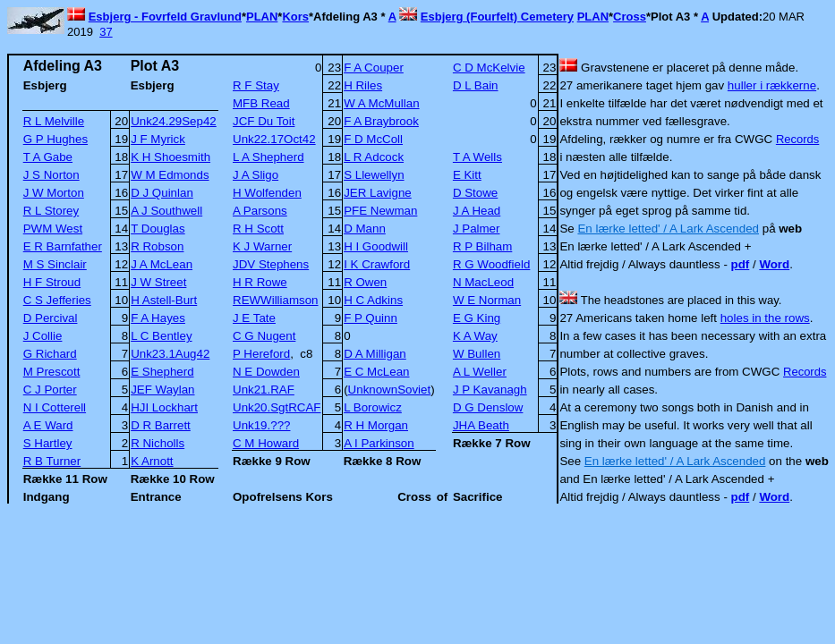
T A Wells (477, 157)
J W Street (158, 282)
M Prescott (52, 372)
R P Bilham (482, 246)
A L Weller (480, 372)
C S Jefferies (57, 300)
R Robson (157, 246)
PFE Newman (380, 211)
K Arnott (152, 461)
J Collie (43, 336)
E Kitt (467, 175)
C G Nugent (264, 336)
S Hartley (48, 443)
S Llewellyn (374, 175)
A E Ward (48, 425)
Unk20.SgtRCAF (277, 407)
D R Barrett (161, 425)
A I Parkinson (379, 443)
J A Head (477, 211)
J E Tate (254, 318)
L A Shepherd (268, 157)
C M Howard (266, 443)
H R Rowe (260, 282)
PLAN (262, 17)
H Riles (363, 85)
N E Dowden (266, 372)
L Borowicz (373, 407)
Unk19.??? (261, 425)
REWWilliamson (276, 300)
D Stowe (475, 193)
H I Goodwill (376, 246)
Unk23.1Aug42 (170, 354)
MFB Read (261, 103)
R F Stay (256, 85)
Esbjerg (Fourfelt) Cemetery (497, 17)
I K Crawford (377, 264)
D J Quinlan (162, 193)
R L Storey (51, 211)
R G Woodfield (491, 264)
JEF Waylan (162, 390)
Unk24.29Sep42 (174, 121)
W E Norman (487, 300)
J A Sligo (256, 175)
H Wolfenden (267, 193)
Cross (630, 17)
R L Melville (54, 121)
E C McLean (376, 372)
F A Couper (374, 68)
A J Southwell (166, 211)
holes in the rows (765, 318)
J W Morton (54, 193)
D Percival (51, 318)
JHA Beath (481, 425)
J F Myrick (158, 139)
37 (106, 32)
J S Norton (51, 175)
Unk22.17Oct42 (274, 139)
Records (797, 139)
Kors (295, 17)
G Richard (50, 354)
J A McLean (162, 264)
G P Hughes (55, 139)
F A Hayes (158, 318)
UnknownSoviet (390, 390)
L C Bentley (161, 336)
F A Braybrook (381, 121)
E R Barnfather (63, 246)
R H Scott (258, 229)
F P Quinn (371, 318)
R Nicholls (158, 443)
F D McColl (373, 139)
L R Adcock (374, 157)
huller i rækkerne (772, 85)
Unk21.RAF (264, 390)
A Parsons (260, 211)
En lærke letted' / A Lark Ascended (668, 229)
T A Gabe (48, 157)
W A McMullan (381, 103)
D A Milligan (375, 354)
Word (774, 264)
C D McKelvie (489, 68)
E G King (477, 318)
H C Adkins (373, 300)
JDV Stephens (271, 264)
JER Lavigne (378, 193)
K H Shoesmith (170, 157)
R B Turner (52, 461)
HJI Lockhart (164, 407)
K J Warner (262, 246)
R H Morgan (376, 425)
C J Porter (50, 390)
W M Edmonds (170, 175)
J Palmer (477, 229)
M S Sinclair (55, 264)
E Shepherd (162, 372)
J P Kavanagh (490, 390)
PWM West (53, 229)
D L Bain (476, 85)
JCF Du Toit (264, 121)
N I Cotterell (55, 407)
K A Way (475, 336)
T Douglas (158, 229)
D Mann (365, 229)
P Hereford (261, 354)
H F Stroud (52, 282)
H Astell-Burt (164, 300)
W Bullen (477, 354)
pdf (741, 264)
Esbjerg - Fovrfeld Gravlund (165, 17)
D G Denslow (488, 407)
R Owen (365, 282)
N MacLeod (483, 282)
